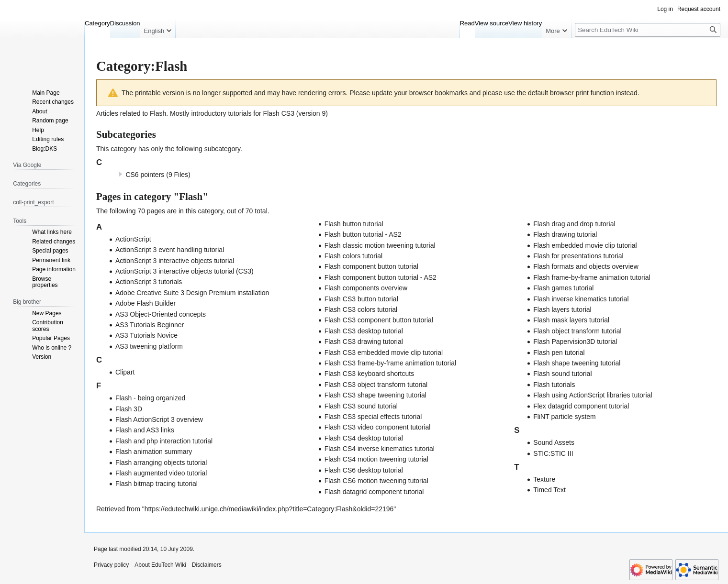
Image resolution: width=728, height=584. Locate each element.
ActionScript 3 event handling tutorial (170, 250)
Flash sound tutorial (562, 374)
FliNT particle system (564, 417)
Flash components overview (366, 288)
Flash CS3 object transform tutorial (376, 385)
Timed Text (549, 490)
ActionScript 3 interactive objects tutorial (175, 261)
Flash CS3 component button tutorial (379, 320)
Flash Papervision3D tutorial (575, 342)
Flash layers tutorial (562, 309)
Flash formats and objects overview (586, 266)
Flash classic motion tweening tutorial (380, 245)
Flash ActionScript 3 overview (159, 419)
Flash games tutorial (563, 288)
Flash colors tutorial (353, 256)
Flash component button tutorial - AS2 (381, 277)
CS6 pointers (145, 175)
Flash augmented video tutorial (161, 473)
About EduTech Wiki (160, 565)
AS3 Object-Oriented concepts (161, 314)
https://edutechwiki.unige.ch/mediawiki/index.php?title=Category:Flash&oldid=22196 (269, 509)
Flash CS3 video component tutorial (378, 427)
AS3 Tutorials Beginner (150, 325)
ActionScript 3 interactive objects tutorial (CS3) (185, 271)
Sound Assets (554, 442)
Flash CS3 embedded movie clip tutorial (384, 353)
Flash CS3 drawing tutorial (364, 342)
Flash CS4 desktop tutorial (364, 438)
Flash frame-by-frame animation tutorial (592, 277)
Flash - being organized (150, 398)
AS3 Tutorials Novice (146, 335)
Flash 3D (129, 409)
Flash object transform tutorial (577, 331)
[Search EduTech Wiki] (648, 30)
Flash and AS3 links (145, 430)
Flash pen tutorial (559, 353)
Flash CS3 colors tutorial (361, 309)
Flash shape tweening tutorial (577, 363)
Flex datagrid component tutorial (581, 406)
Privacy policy (111, 565)
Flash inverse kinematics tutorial (581, 299)
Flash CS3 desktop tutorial (364, 331)
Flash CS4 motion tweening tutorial (376, 459)
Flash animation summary (154, 452)
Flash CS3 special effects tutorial (373, 417)
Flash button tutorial (354, 224)
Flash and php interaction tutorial (164, 441)
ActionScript (133, 239)
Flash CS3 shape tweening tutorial (375, 395)
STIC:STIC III (553, 453)
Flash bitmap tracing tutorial (157, 484)
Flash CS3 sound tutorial (361, 406)
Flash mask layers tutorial (571, 320)
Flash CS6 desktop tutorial (364, 470)
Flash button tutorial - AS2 (363, 234)
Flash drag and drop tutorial (574, 224)
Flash (158, 113)
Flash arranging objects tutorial (161, 463)
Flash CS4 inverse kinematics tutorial (380, 449)
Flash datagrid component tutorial (374, 492)
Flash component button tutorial (371, 266)
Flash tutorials (554, 385)
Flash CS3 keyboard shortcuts (370, 374)
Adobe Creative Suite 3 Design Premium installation (192, 293)
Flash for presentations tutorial (578, 256)
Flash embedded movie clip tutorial (585, 245)
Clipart (125, 372)
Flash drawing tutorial (565, 234)
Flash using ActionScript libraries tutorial (593, 395)
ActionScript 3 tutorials (149, 282)
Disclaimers (207, 565)
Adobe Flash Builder (146, 303)
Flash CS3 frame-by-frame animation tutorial (390, 363)
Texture (544, 479)
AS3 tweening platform (149, 346)
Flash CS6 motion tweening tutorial (376, 481)
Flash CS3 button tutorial (361, 299)
